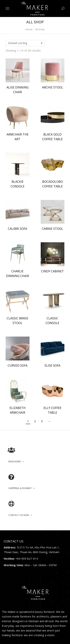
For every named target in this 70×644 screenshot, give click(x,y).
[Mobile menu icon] (7, 8)
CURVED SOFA (18, 365)
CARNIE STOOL (52, 229)
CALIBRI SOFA (17, 229)
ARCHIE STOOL (53, 87)
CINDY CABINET (52, 271)
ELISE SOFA (52, 365)
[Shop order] (25, 43)
